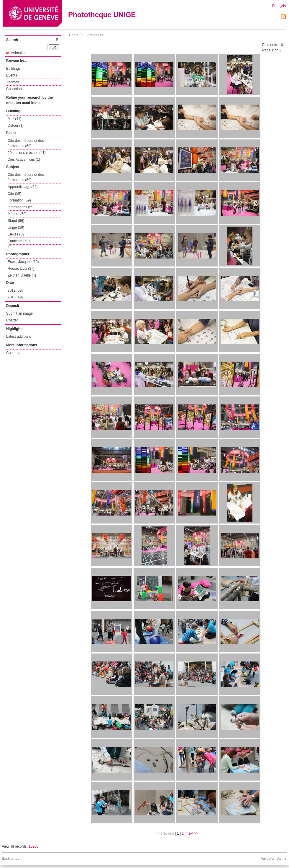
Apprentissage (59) (23, 187)
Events (12, 75)
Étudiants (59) (19, 241)
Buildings (13, 69)
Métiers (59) (17, 214)
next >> (193, 833)
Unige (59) (16, 227)
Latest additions (19, 337)
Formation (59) (19, 200)
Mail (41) (15, 119)
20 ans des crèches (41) (27, 153)
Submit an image (19, 313)
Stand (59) (16, 221)
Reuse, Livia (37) (21, 269)
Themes (13, 82)
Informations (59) (21, 207)
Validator (267, 859)
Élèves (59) (17, 234)
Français (279, 6)
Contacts (13, 353)
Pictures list (95, 35)
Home (74, 35)
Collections (15, 89)
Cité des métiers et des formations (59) (26, 143)
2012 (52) (15, 290)
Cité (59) (14, 194)
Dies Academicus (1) (24, 160)
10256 (33, 846)
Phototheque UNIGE (102, 15)
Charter (12, 320)
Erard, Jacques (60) (23, 262)
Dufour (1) (16, 126)
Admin (282, 859)
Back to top (11, 859)
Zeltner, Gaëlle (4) (22, 275)
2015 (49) (15, 297)
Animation (16, 53)
